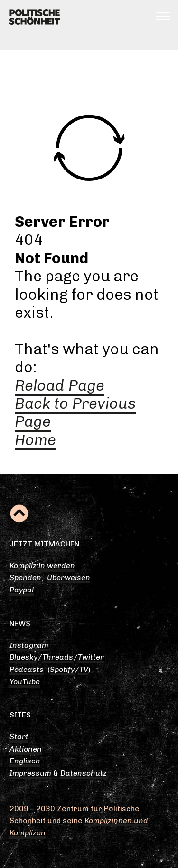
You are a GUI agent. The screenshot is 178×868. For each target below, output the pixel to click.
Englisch (25, 761)
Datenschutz (84, 773)
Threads (58, 657)
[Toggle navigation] (163, 16)
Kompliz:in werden (42, 566)
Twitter (91, 657)
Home (35, 440)
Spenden (25, 577)
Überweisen (69, 577)
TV (84, 669)
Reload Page (60, 385)
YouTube (25, 682)
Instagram (29, 645)
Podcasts (27, 669)
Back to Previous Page (75, 412)
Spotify (62, 669)
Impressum (30, 773)
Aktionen (26, 749)
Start (19, 737)
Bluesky (23, 657)
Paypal (22, 590)
